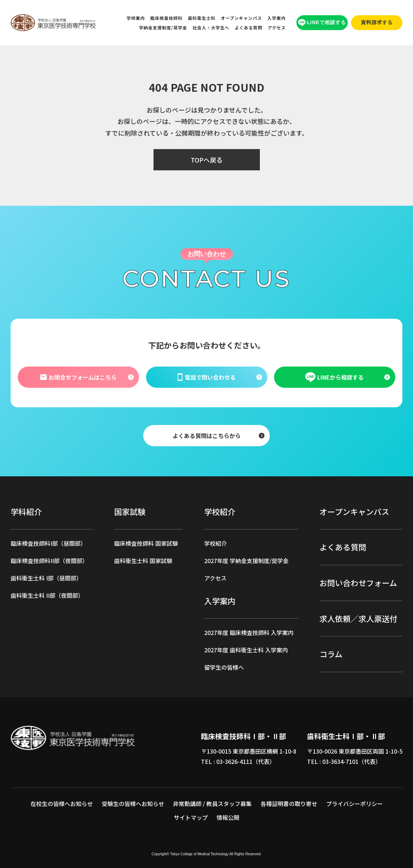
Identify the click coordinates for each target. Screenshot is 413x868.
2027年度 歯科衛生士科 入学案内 (246, 650)
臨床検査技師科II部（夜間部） (49, 561)
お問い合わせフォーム (358, 583)
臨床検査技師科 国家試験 (146, 543)
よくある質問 (249, 27)
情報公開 (228, 817)
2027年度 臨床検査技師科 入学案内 (249, 632)
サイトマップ (191, 817)
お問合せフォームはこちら (78, 377)
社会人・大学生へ (211, 27)
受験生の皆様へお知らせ (133, 804)
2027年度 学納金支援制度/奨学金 (246, 561)
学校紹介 (216, 543)
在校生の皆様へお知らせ (62, 804)
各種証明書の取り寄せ (289, 804)
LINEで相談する (322, 23)
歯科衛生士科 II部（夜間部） (47, 595)
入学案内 (277, 18)
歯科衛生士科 (202, 18)
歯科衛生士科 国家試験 (143, 561)
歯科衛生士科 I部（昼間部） (46, 578)
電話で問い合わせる (207, 377)
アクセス (277, 27)
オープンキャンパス (241, 18)
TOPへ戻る (207, 160)
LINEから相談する (335, 377)
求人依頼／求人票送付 (358, 618)
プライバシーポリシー (355, 804)
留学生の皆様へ (224, 667)
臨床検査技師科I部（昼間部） (48, 543)
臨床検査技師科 (166, 18)
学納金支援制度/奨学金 (163, 27)
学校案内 (136, 18)
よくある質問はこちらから (207, 435)
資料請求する (377, 22)
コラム (331, 654)
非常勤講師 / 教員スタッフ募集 (212, 804)
